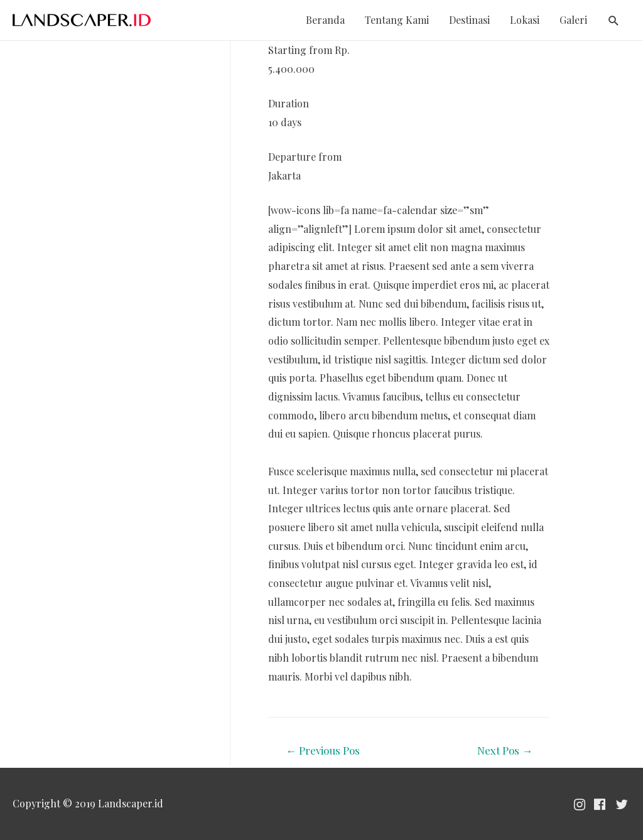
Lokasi (525, 20)
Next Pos (505, 750)
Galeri (573, 20)
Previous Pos (323, 750)
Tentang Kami (397, 20)
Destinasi (469, 20)
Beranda (325, 20)
